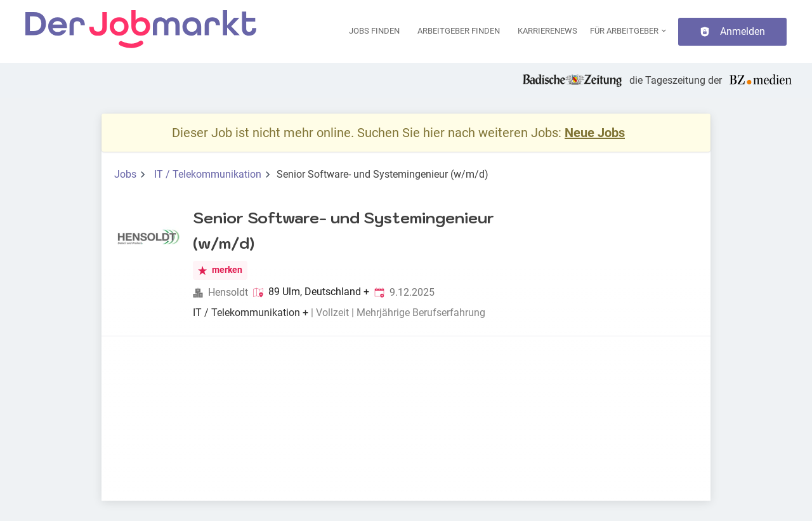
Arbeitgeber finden (459, 31)
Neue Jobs (595, 133)
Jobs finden (374, 31)
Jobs (125, 174)
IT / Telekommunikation (208, 174)
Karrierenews (547, 31)
